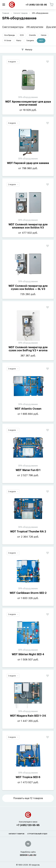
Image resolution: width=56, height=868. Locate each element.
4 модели (13, 62)
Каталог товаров (21, 13)
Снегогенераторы (13, 27)
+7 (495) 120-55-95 (28, 825)
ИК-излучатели (35, 27)
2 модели (13, 185)
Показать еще (28, 798)
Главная (6, 13)
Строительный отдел (37, 834)
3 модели (13, 369)
